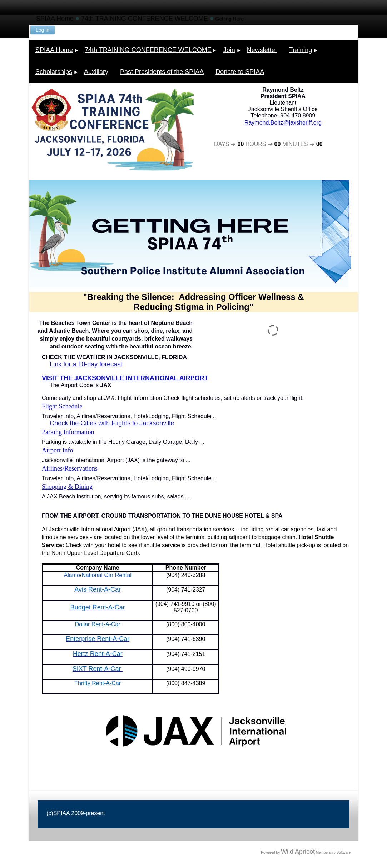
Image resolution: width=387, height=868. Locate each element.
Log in (43, 30)
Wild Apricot (298, 852)
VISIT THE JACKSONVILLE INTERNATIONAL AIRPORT (125, 378)
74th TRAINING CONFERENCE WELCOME (145, 19)
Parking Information (68, 432)
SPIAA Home (55, 19)
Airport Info (57, 450)
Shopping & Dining (67, 487)
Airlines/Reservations (70, 468)
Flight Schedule (62, 406)
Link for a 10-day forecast (86, 364)
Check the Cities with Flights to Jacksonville (112, 423)
